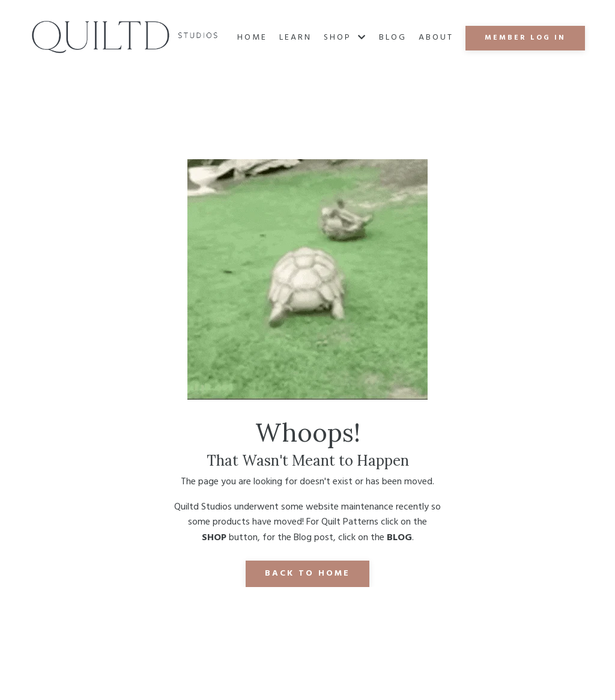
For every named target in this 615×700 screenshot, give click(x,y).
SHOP (345, 38)
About (436, 38)
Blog (393, 38)
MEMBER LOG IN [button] (525, 38)
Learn (295, 38)
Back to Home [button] (307, 574)
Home (252, 38)
